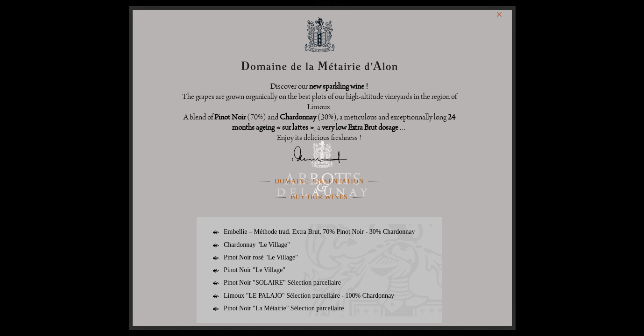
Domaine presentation (319, 181)
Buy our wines (319, 197)
